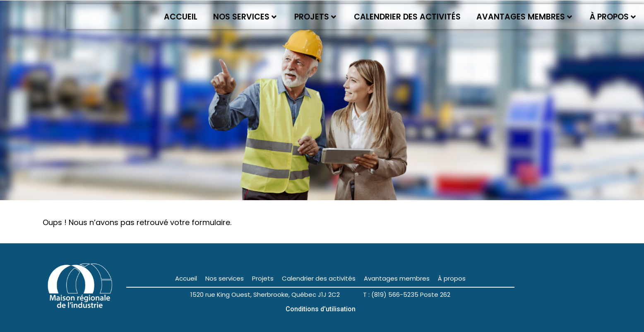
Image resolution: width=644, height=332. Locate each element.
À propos (613, 17)
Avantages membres (524, 17)
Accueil (181, 17)
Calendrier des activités (407, 17)
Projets (315, 17)
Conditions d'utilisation (321, 309)
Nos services (245, 17)
